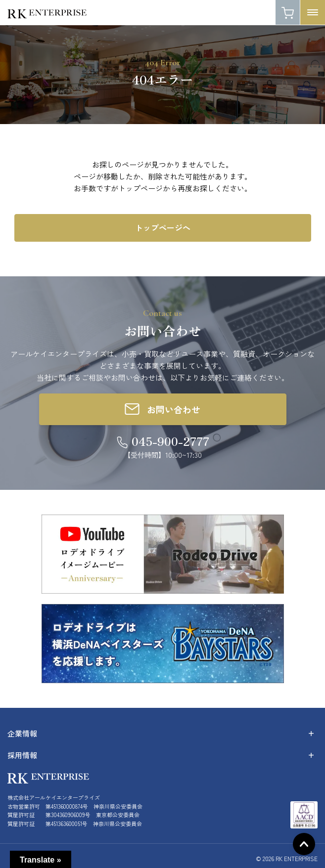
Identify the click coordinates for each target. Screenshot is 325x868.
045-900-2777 (170, 441)
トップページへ (163, 227)
